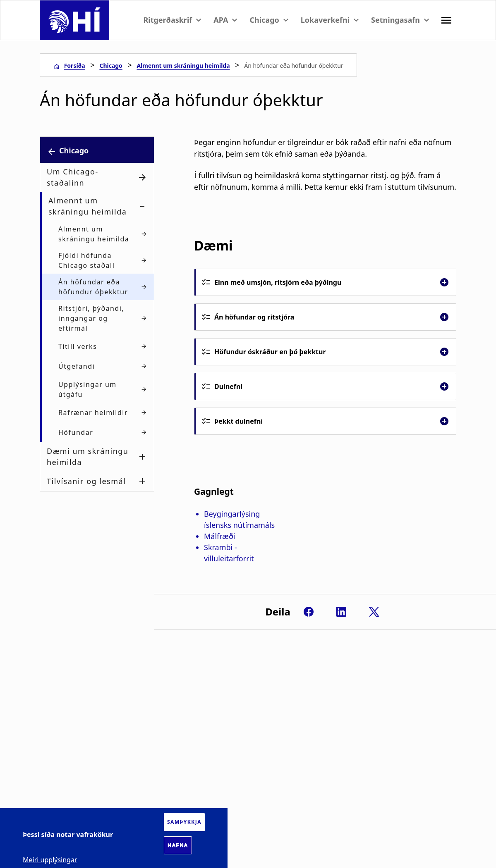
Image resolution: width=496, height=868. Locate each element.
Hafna (178, 845)
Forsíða (75, 66)
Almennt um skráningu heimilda (183, 66)
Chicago (111, 66)
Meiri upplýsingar (50, 860)
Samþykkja (184, 822)
